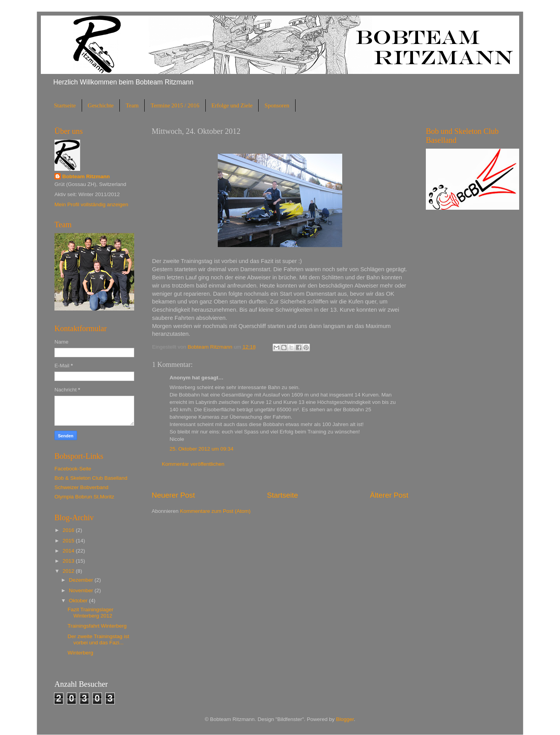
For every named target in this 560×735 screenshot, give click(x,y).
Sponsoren (277, 105)
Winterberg (80, 653)
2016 (69, 530)
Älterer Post (389, 495)
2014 (69, 551)
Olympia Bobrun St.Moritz (84, 497)
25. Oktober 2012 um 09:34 (201, 449)
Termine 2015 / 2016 (175, 105)
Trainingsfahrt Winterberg (97, 626)
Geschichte (101, 105)
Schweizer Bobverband (81, 487)
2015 (69, 541)
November (82, 590)
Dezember (82, 580)
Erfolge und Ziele (232, 105)
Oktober (79, 601)
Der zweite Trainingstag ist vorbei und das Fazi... (98, 639)
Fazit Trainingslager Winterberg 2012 (91, 613)
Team (132, 105)
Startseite (65, 105)
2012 (69, 571)
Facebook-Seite (73, 469)
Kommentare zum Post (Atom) (215, 511)
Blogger (345, 719)
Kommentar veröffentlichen (193, 464)
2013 (69, 561)
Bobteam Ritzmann (86, 176)
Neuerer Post (173, 495)
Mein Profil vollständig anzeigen (91, 204)
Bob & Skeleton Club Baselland (91, 478)
